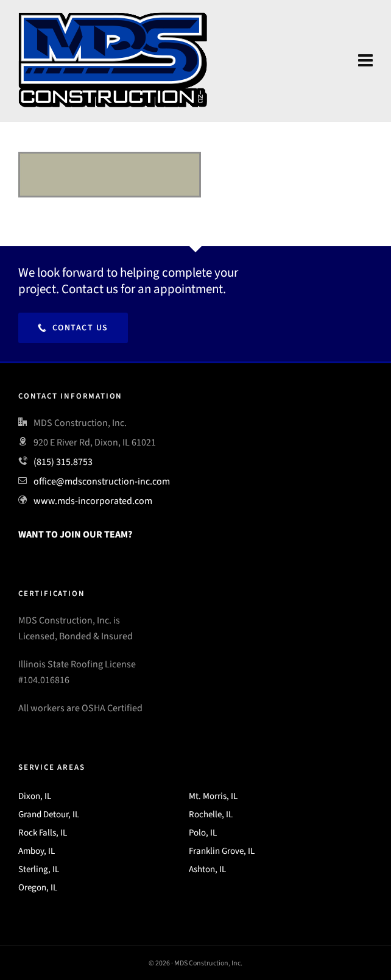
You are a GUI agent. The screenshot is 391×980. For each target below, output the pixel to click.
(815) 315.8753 (63, 462)
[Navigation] (365, 61)
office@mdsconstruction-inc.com (102, 481)
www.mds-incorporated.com (93, 501)
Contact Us (73, 328)
